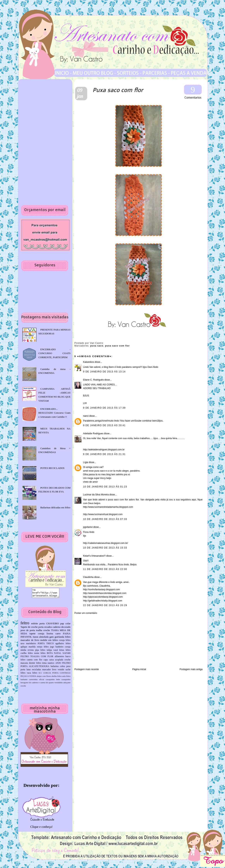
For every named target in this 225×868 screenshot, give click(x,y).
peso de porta (28, 632)
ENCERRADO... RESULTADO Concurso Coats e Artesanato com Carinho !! (54, 413)
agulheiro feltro (63, 645)
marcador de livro (30, 642)
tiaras (36, 638)
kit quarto (50, 684)
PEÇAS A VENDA (28, 678)
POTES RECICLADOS (52, 468)
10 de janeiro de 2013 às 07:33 (105, 519)
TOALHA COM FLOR (42, 658)
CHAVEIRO (52, 625)
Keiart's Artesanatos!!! (94, 556)
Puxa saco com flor (118, 90)
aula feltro (66, 678)
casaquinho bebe (53, 681)
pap (62, 625)
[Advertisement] (99, 641)
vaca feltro (32, 675)
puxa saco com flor (117, 346)
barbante (24, 681)
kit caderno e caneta (37, 684)
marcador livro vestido (53, 671)
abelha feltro (57, 678)
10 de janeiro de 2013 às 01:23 (105, 487)
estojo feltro (43, 649)
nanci (86, 416)
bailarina (55, 668)
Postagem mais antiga (191, 669)
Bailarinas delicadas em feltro (55, 507)
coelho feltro (27, 655)
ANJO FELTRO (63, 665)
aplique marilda (28, 649)
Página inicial (139, 669)
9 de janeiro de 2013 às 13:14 (104, 372)
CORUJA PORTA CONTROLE (57, 675)
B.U (40, 675)
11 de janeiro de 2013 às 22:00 (105, 569)
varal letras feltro (62, 652)
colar (68, 625)
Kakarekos (89, 362)
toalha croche (43, 632)
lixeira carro (54, 635)
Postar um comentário (86, 613)
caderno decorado (62, 629)
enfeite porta (38, 625)
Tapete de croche (29, 629)
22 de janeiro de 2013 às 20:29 (105, 605)
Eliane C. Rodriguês (93, 380)
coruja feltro (65, 642)
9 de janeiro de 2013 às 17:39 (104, 408)
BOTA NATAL (54, 655)
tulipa (49, 652)
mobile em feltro (49, 642)
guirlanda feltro (63, 638)
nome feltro (40, 655)
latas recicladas (34, 671)
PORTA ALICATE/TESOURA (35, 668)
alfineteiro (59, 658)
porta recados (45, 629)
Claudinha (88, 577)
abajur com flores (44, 678)
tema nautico (48, 665)
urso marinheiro (28, 645)
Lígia (86, 462)
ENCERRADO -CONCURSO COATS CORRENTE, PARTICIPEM (54, 353)
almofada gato (46, 638)
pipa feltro (40, 652)
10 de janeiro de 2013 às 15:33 (105, 548)
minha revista (27, 652)
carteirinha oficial (36, 681)
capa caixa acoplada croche (57, 661)
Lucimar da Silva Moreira (96, 495)
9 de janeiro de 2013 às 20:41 (104, 425)
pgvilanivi (88, 527)
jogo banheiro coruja (60, 649)
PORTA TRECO (46, 645)
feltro (25, 625)
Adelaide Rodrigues (93, 434)
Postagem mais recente (87, 669)
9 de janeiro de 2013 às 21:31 (104, 454)
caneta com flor (34, 661)
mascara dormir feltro (31, 665)
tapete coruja (37, 635)
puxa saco (97, 346)
